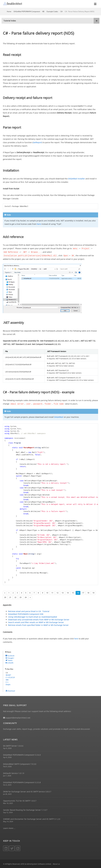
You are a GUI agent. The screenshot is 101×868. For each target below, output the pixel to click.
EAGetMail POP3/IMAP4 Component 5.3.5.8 (22, 782)
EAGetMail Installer (77, 179)
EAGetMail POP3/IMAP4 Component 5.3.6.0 (22, 754)
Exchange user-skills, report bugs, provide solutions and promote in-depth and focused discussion (47, 728)
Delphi (8, 684)
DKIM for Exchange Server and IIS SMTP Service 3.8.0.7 (27, 791)
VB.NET (8, 675)
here (39, 224)
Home (9, 11)
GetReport (37, 142)
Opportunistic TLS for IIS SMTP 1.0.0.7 (20, 800)
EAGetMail (59, 416)
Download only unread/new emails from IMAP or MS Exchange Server (39, 619)
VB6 (7, 679)
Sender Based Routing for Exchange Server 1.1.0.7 (25, 809)
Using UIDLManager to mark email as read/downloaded (33, 616)
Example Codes (52, 11)
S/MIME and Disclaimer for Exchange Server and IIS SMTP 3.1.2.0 (32, 818)
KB (43, 11)
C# (61, 11)
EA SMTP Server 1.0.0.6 (13, 745)
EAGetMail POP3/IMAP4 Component (27, 11)
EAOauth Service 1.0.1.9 (14, 773)
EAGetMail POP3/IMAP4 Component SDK (26, 614)
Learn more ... (9, 828)
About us (56, 863)
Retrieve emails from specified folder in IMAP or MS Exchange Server (38, 625)
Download (10, 690)
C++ (7, 682)
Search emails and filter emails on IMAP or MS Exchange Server (36, 622)
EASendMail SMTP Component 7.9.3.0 (20, 764)
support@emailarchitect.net (17, 717)
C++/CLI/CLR (10, 677)
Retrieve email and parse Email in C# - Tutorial (29, 611)
